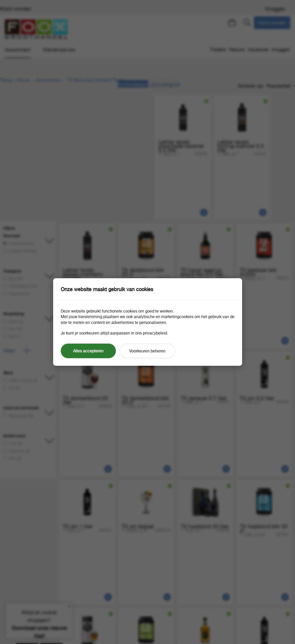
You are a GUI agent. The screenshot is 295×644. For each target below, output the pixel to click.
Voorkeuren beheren (147, 351)
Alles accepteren (88, 351)
